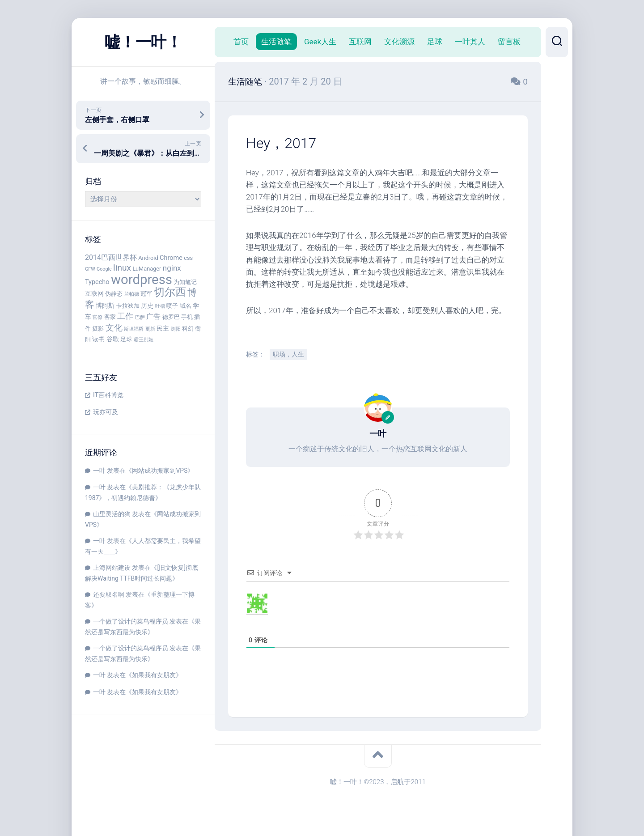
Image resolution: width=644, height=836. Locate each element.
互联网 (360, 42)
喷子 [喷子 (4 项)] (172, 306)
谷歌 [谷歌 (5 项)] (113, 339)
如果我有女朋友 (154, 675)
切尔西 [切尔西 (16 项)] (170, 292)
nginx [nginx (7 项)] (172, 268)
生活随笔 (276, 42)
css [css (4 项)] (188, 258)
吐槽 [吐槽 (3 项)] (160, 306)
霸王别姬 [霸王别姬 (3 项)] (144, 340)
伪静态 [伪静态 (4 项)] (114, 294)
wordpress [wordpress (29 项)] (142, 280)
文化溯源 (399, 42)
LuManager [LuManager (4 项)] (147, 269)
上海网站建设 (112, 568)
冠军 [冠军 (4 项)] (146, 294)
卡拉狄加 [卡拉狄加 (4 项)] (128, 306)
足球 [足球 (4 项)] (126, 339)
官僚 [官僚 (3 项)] (97, 317)
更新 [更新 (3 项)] (150, 329)
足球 (435, 42)
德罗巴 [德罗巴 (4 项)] (171, 317)
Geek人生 (320, 42)
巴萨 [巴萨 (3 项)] (140, 317)
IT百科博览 (108, 395)
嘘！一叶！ (143, 42)
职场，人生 (288, 354)
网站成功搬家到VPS (160, 471)
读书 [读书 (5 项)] (98, 339)
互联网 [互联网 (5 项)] (94, 294)
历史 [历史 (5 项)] (147, 306)
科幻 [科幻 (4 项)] (188, 329)
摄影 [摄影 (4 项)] (98, 329)
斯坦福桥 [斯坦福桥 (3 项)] (134, 329)
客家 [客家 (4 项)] (110, 317)
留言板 (509, 42)
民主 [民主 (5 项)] (163, 329)
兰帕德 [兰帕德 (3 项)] (132, 294)
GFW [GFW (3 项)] (90, 269)
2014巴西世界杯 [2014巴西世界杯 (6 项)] (111, 257)
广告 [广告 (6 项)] (153, 316)
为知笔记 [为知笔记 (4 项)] (185, 282)
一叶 (99, 471)
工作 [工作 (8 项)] (125, 316)
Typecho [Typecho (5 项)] (97, 282)
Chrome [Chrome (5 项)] (171, 258)
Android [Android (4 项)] (148, 258)
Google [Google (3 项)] (104, 269)
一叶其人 (470, 42)
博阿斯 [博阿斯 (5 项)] (105, 306)
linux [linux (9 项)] (122, 268)
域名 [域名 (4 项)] (186, 306)
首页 (241, 42)
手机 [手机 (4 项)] (187, 317)
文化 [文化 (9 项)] (114, 328)
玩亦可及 (106, 412)
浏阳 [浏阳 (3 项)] (176, 329)
